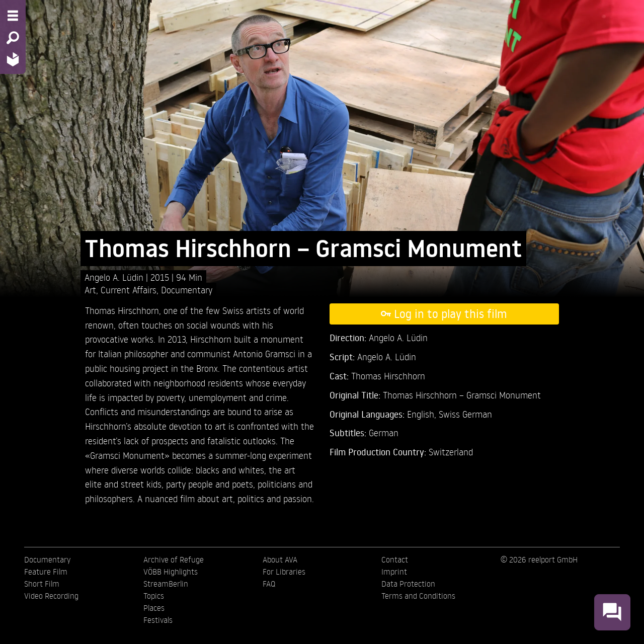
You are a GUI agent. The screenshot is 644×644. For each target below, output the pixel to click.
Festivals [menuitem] (158, 620)
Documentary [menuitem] (47, 559)
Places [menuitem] (154, 608)
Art (90, 290)
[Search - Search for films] (13, 38)
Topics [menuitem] (154, 596)
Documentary (187, 290)
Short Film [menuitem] (42, 584)
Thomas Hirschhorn (388, 376)
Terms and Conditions (418, 596)
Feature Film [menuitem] (46, 572)
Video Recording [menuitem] (51, 596)
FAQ (269, 584)
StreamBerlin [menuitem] (166, 584)
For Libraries (284, 572)
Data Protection (408, 584)
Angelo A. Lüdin (115, 277)
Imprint (394, 572)
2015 (161, 277)
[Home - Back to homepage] (13, 59)
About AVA (280, 559)
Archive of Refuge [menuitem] (174, 559)
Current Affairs (129, 290)
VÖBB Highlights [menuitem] (171, 572)
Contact (395, 559)
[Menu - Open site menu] (13, 16)
